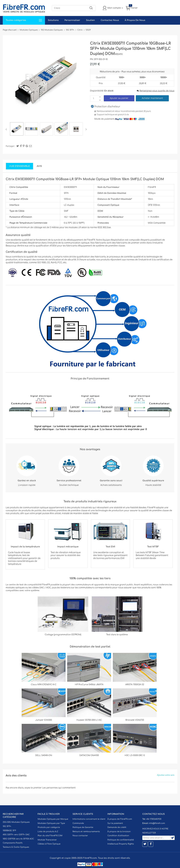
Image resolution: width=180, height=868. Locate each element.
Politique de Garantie (83, 827)
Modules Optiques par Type (51, 823)
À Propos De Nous (135, 20)
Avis (39, 166)
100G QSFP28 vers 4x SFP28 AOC (18, 839)
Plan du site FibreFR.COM (50, 836)
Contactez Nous (110, 20)
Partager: (10, 146)
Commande (78, 823)
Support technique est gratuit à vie (113, 115)
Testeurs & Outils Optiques (16, 847)
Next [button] (86, 129)
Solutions (53, 20)
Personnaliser (72, 20)
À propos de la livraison (119, 832)
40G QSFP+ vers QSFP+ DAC (16, 835)
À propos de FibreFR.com (120, 819)
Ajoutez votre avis (166, 775)
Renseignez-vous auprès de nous (156, 91)
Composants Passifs (13, 843)
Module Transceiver (47, 840)
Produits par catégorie (49, 827)
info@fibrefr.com (157, 823)
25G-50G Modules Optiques (16, 822)
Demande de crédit (117, 827)
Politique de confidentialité (121, 840)
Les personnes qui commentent (59, 788)
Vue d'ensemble (19, 166)
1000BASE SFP (9, 831)
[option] (17, 129)
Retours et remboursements (86, 832)
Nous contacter (80, 836)
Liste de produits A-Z (48, 832)
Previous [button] (7, 129)
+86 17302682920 (154, 819)
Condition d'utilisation (118, 836)
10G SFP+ (7, 826)
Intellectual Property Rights (121, 844)
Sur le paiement (115, 823)
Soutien (91, 20)
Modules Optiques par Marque (53, 819)
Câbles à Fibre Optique (49, 844)
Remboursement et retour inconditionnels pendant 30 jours (124, 111)
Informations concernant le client (89, 819)
